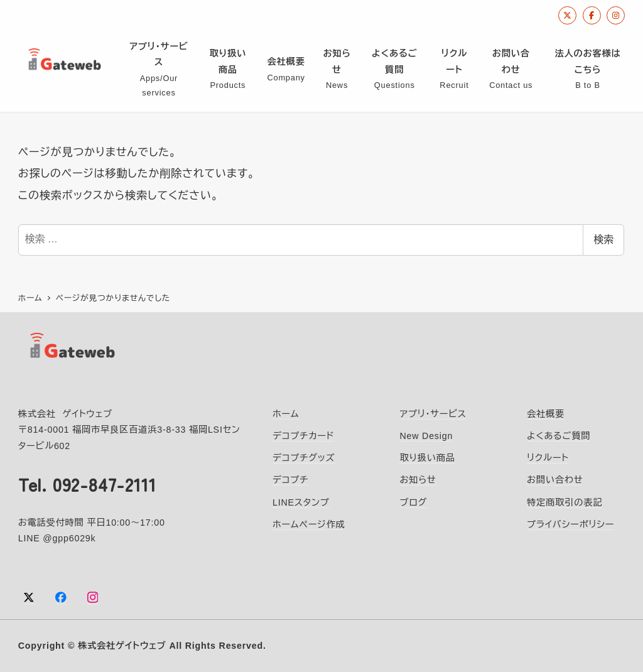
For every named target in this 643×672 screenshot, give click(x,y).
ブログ (413, 502)
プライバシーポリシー (570, 524)
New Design (426, 435)
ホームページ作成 (309, 524)
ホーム (286, 413)
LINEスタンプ (301, 502)
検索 (603, 240)
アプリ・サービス (433, 413)
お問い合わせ (555, 479)
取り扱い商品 (427, 457)
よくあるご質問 (559, 435)
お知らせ (418, 479)
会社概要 (546, 413)
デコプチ (290, 479)
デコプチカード (304, 435)
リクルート (548, 457)
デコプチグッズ (304, 457)
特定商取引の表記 (565, 502)
